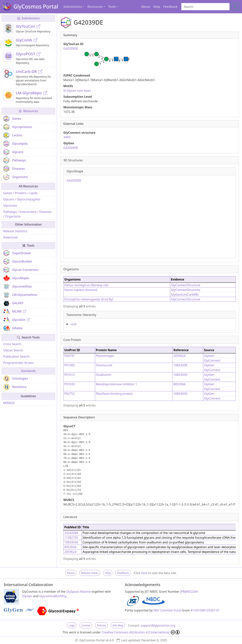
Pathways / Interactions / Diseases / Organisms (27, 214)
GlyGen (209, 356)
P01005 (69, 365)
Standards (28, 371)
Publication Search (16, 356)
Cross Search (12, 344)
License (86, 625)
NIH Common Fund (167, 610)
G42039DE (71, 148)
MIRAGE (9, 403)
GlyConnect (212, 360)
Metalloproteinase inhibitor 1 (116, 384)
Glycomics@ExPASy (53, 596)
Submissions (28, 18)
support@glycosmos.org (158, 625)
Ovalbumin (104, 375)
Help (157, 7)
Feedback (170, 7)
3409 (67, 137)
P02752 (69, 394)
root (73, 324)
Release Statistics (15, 231)
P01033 (69, 384)
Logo (72, 625)
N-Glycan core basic (77, 91)
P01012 (69, 375)
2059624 (179, 356)
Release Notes (90, 573)
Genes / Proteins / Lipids (20, 193)
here (144, 573)
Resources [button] (95, 7)
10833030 (180, 365)
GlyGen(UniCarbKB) (185, 295)
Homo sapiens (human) (81, 290)
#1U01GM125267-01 (205, 610)
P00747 (69, 356)
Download (10, 237)
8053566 (179, 384)
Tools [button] (112, 7)
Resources (28, 111)
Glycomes (10, 206)
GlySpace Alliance (79, 592)
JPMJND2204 (189, 592)
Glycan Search (13, 350)
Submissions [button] (73, 7)
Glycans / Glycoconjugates (22, 199)
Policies (101, 625)
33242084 (71, 533)
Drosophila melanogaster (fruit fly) (89, 299)
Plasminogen (105, 356)
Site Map (118, 625)
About (146, 7)
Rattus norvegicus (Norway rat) (86, 285)
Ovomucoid (104, 365)
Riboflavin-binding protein (114, 394)
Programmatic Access (18, 363)
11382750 (71, 538)
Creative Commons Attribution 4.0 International (141, 632)
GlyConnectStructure (186, 285)
